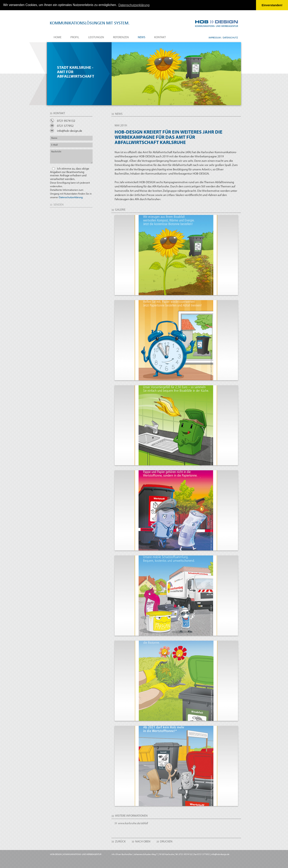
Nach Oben (143, 841)
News (141, 37)
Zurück (120, 841)
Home (57, 37)
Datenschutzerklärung (71, 197)
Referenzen (121, 37)
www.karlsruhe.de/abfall (133, 823)
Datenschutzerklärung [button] (134, 5)
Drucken (166, 841)
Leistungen (96, 37)
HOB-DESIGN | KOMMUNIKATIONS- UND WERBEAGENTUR (76, 854)
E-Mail (54, 145)
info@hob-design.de (70, 131)
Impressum (215, 37)
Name (54, 138)
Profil (75, 37)
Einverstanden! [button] (272, 5)
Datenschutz (230, 37)
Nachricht (56, 151)
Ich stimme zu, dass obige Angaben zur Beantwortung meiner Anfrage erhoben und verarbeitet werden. (71, 183)
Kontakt (160, 37)
